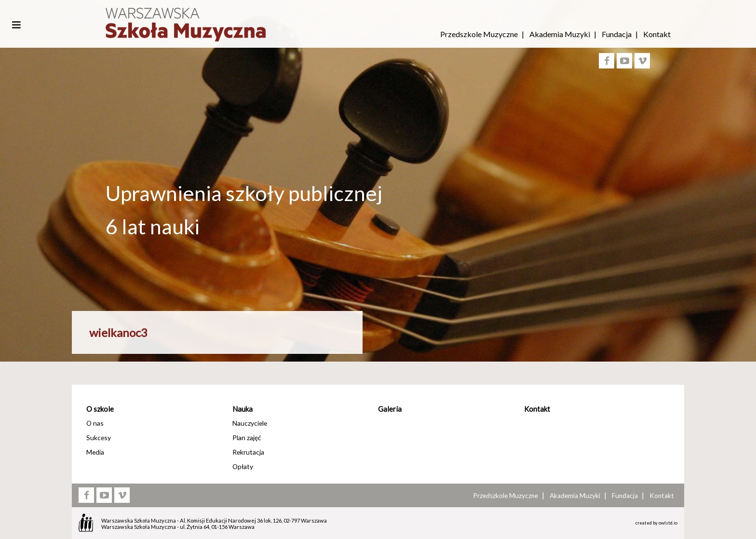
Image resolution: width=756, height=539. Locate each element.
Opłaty (243, 466)
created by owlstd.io (656, 523)
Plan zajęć (247, 438)
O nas (95, 423)
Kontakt (657, 34)
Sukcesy (99, 438)
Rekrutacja (248, 452)
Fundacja (617, 34)
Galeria (390, 409)
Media (95, 452)
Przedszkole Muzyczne (479, 34)
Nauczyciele (250, 423)
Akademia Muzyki (560, 34)
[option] (378, 272)
